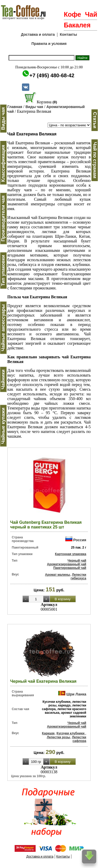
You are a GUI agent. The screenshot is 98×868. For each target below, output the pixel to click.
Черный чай (77, 561)
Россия (80, 540)
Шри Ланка (76, 694)
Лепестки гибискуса (78, 576)
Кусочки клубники (71, 733)
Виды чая (34, 107)
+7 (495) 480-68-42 (52, 75)
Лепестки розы (58, 737)
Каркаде (48, 733)
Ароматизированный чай (67, 564)
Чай (91, 14)
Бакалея (77, 25)
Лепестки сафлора (79, 739)
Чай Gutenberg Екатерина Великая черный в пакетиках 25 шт (46, 525)
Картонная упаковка (71, 554)
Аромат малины (57, 575)
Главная (15, 107)
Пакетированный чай (70, 568)
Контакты (68, 34)
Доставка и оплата (38, 34)
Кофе (72, 14)
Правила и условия (49, 44)
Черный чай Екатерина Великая (43, 681)
